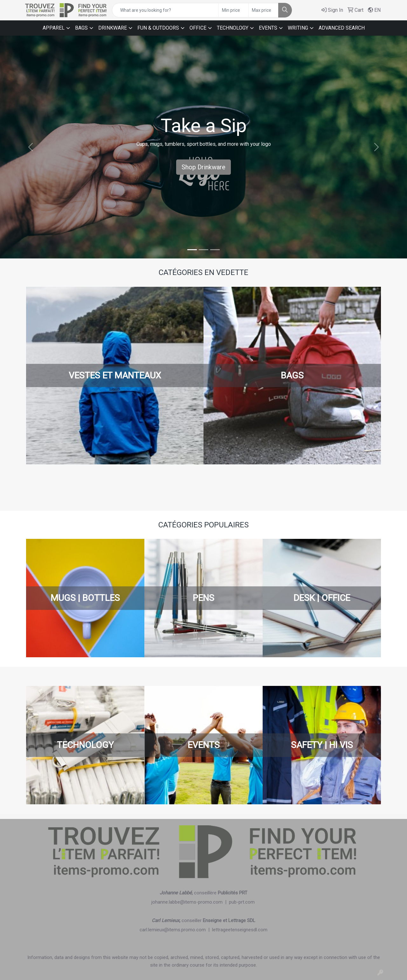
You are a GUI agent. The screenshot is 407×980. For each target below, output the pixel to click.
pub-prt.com (242, 902)
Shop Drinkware (203, 167)
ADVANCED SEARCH (342, 28)
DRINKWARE (113, 28)
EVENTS (268, 28)
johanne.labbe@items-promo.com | (190, 902)
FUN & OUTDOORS (158, 28)
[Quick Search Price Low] (234, 10)
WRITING (298, 28)
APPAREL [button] (54, 28)
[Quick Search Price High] (263, 10)
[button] (31, 147)
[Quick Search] (165, 10)
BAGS (81, 28)
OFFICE (198, 28)
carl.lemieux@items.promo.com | (176, 930)
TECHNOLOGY (233, 28)
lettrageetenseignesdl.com (240, 930)
